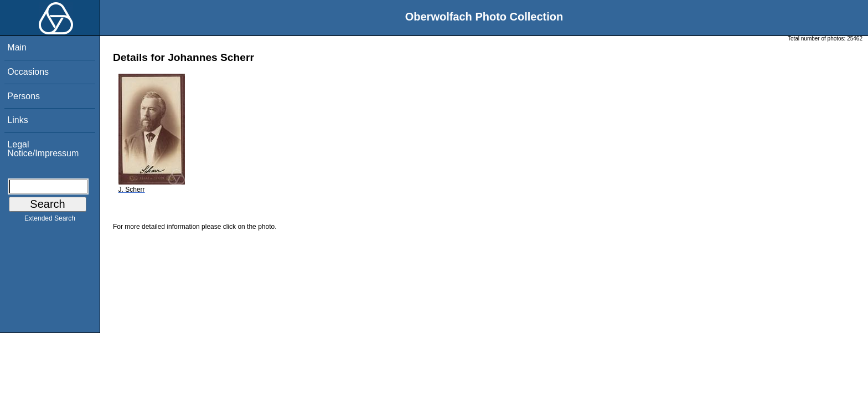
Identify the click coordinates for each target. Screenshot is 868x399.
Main (17, 47)
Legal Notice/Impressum (43, 149)
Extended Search (50, 221)
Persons (24, 96)
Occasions (28, 72)
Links (17, 120)
